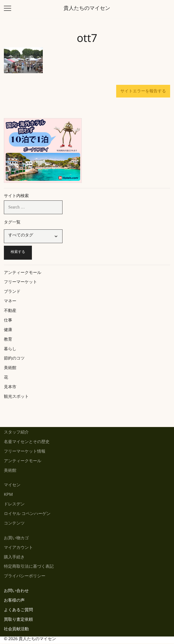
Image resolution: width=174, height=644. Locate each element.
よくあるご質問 (18, 611)
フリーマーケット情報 (25, 452)
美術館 (10, 369)
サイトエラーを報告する (143, 91)
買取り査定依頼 (18, 620)
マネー (10, 302)
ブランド (12, 292)
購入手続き (14, 558)
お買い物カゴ (16, 539)
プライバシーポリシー (25, 577)
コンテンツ (14, 524)
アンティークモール (23, 274)
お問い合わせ (16, 592)
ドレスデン (14, 505)
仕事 (8, 321)
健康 (8, 331)
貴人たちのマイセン (87, 9)
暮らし (10, 350)
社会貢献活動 (16, 630)
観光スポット (16, 397)
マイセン (12, 486)
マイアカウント (18, 548)
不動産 (10, 312)
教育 (8, 340)
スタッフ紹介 (16, 433)
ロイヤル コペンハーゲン (27, 515)
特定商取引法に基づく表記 (29, 567)
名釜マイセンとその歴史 (27, 443)
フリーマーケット (20, 283)
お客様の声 (14, 601)
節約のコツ (14, 359)
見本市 (10, 388)
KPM (8, 495)
